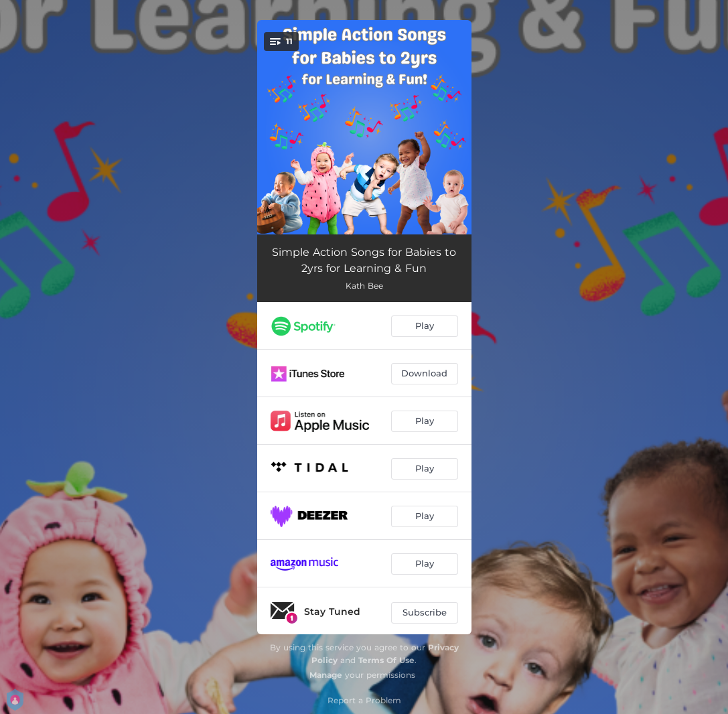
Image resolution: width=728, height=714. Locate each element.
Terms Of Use (386, 660)
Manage (326, 675)
